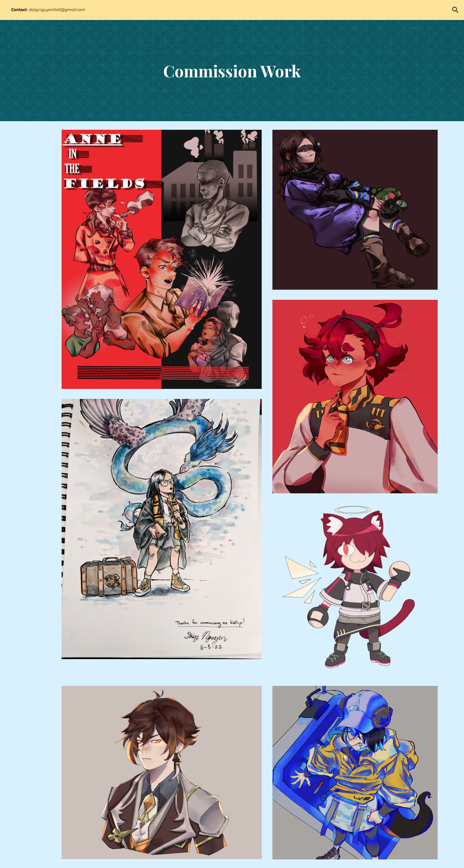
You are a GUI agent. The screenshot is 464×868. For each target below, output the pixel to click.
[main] (232, 71)
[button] (455, 10)
